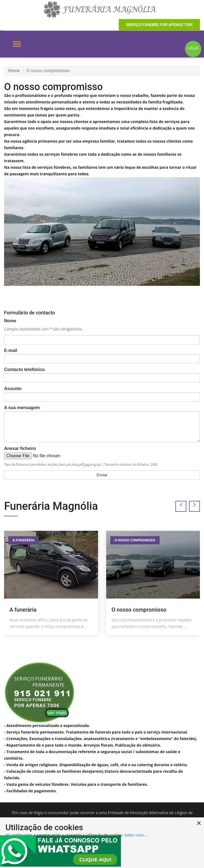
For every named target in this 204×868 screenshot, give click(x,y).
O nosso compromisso (135, 540)
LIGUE (193, 48)
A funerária (23, 540)
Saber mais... (136, 835)
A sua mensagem (22, 408)
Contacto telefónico (24, 369)
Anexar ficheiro (20, 448)
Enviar (102, 475)
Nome (10, 321)
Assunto (13, 389)
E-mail (11, 350)
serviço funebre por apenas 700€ (159, 25)
